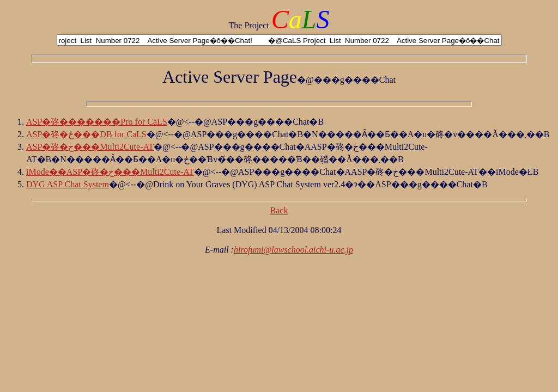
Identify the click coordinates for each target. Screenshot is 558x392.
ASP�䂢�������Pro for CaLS (97, 122)
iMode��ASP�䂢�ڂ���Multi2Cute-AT (110, 172)
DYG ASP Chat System (68, 184)
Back (279, 210)
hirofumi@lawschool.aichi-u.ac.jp (293, 250)
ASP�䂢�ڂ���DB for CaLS (86, 134)
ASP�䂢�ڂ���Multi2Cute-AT (90, 147)
